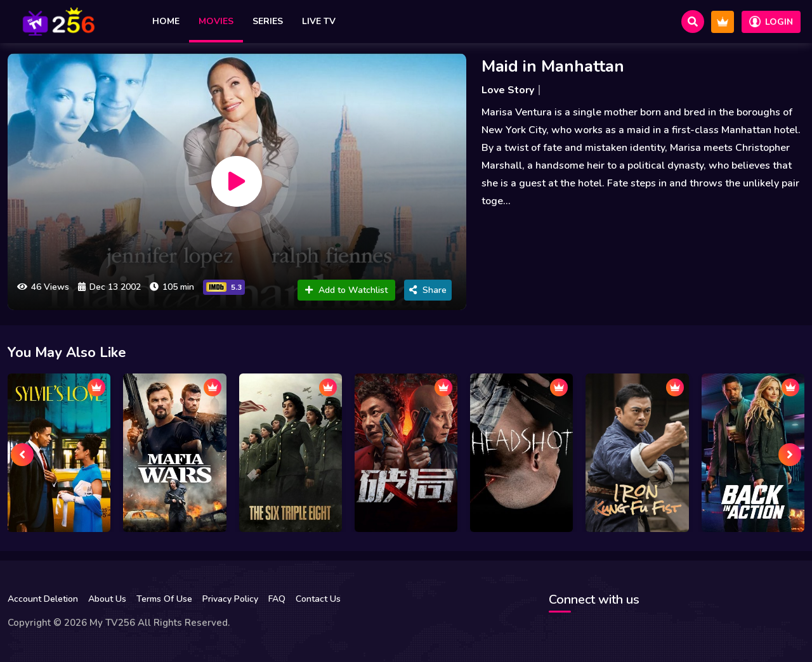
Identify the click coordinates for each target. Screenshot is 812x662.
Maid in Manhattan (553, 66)
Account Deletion (43, 599)
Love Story (508, 90)
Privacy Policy (230, 599)
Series (268, 21)
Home (166, 21)
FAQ (277, 599)
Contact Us (318, 599)
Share (428, 290)
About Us (107, 599)
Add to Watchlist (346, 290)
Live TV (319, 21)
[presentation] (22, 455)
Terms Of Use (164, 599)
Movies (216, 21)
